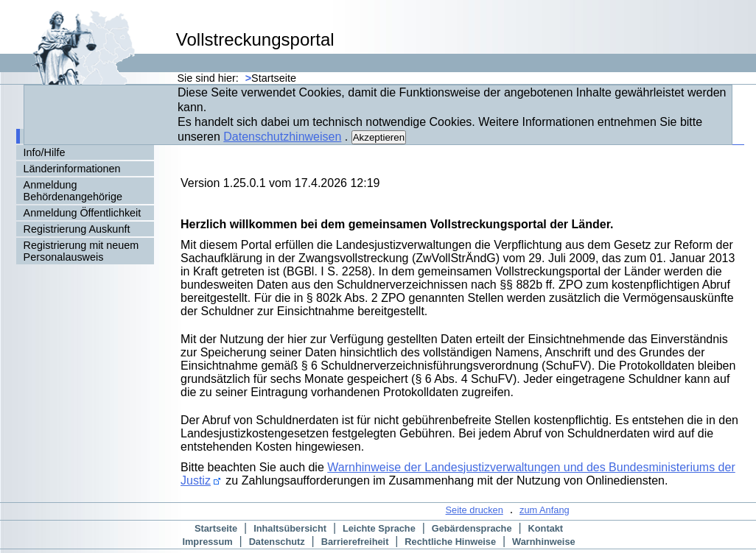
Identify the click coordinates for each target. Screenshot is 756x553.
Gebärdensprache (472, 528)
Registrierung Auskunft (77, 229)
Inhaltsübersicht (290, 528)
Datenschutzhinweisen (282, 137)
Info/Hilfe (45, 152)
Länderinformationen (72, 169)
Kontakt (546, 528)
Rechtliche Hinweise (450, 542)
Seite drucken (475, 510)
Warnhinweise (544, 542)
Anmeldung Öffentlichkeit (83, 213)
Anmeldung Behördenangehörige (73, 191)
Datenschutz (277, 542)
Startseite (216, 528)
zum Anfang (545, 510)
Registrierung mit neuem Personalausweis (81, 251)
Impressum (207, 542)
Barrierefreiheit (355, 542)
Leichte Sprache (379, 528)
